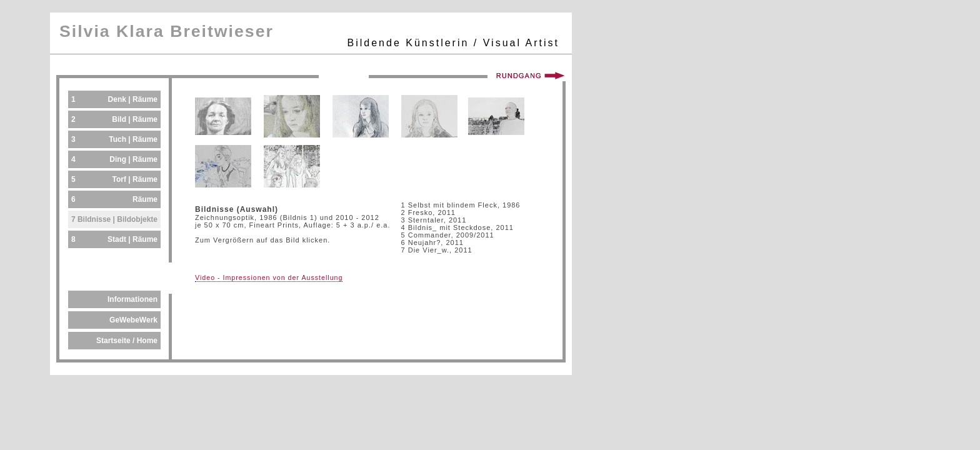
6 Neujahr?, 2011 (432, 242)
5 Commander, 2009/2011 (448, 235)
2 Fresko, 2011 (428, 212)
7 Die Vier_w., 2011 (437, 250)
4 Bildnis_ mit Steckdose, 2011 (457, 227)
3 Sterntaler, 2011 (434, 220)
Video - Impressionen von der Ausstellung (269, 277)
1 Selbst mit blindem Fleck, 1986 (461, 205)
